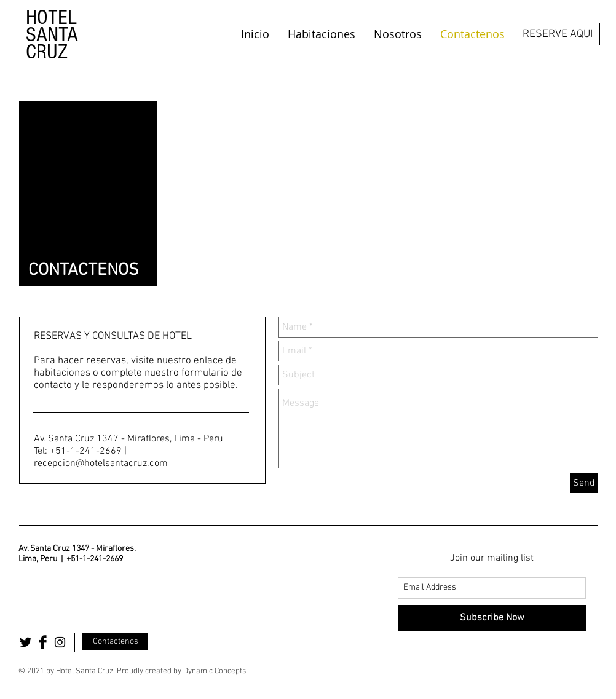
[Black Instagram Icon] (60, 642)
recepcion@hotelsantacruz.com (101, 464)
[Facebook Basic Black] (43, 642)
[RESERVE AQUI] (557, 34)
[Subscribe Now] (492, 618)
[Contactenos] (115, 642)
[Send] (584, 483)
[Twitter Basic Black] (26, 642)
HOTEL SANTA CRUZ (52, 35)
